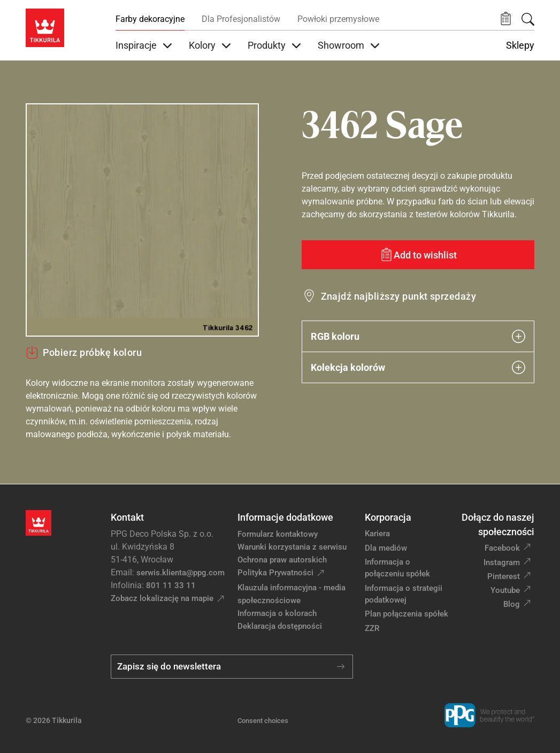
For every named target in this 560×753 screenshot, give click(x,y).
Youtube (505, 590)
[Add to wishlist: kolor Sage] (418, 255)
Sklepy (520, 45)
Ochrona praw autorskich (282, 560)
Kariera (377, 534)
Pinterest (504, 576)
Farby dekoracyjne (150, 19)
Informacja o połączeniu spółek (397, 568)
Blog (512, 604)
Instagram (502, 562)
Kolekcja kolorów (418, 367)
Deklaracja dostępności (280, 626)
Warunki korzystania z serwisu (292, 547)
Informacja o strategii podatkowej (404, 594)
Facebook (502, 548)
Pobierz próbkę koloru (84, 352)
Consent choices (263, 721)
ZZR (372, 628)
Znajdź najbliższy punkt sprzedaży (399, 296)
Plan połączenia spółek (406, 614)
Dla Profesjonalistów (241, 19)
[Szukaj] (528, 19)
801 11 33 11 (171, 585)
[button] (506, 19)
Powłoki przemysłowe (338, 19)
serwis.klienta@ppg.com (181, 573)
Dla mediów (386, 548)
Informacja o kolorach (277, 613)
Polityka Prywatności (275, 573)
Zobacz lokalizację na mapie (162, 598)
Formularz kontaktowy (278, 534)
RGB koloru (418, 336)
